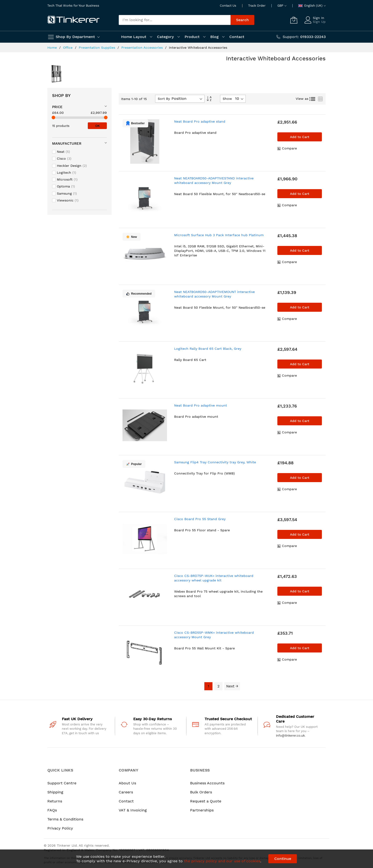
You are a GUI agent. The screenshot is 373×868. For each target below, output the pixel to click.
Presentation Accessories (143, 48)
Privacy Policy (60, 828)
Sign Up (319, 22)
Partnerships (202, 810)
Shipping (55, 792)
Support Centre (62, 783)
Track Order (257, 6)
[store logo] (74, 20)
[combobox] (175, 20)
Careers (126, 792)
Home (53, 48)
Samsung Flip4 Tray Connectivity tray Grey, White (215, 462)
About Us (127, 783)
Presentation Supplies (98, 48)
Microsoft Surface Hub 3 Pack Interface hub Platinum (219, 235)
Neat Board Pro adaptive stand (200, 121)
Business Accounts (207, 783)
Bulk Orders (201, 792)
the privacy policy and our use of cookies (222, 861)
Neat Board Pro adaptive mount (201, 405)
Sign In (319, 18)
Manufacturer (67, 144)
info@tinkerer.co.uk (290, 736)
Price (57, 107)
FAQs (52, 810)
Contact (126, 801)
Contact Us (228, 6)
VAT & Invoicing (133, 810)
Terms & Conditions (65, 819)
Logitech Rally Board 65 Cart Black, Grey (208, 349)
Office (68, 48)
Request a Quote (206, 801)
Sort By (164, 99)
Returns (55, 801)
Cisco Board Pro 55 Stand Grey (200, 519)
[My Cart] (294, 20)
